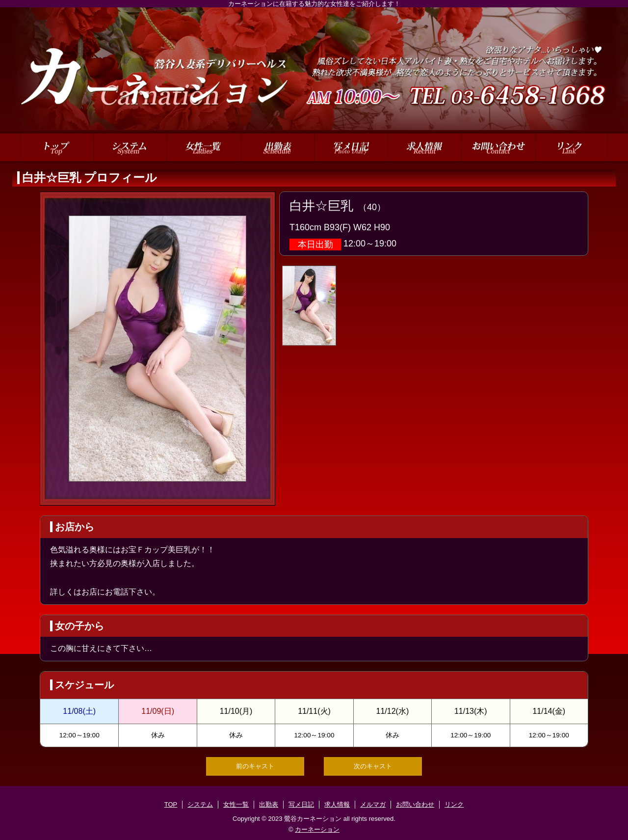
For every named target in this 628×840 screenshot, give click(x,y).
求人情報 (337, 804)
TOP (171, 804)
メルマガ (373, 804)
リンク (454, 804)
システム (200, 804)
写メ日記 (301, 804)
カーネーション (317, 829)
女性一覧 (236, 804)
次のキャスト (373, 766)
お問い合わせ (415, 804)
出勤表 (269, 804)
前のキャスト (255, 766)
